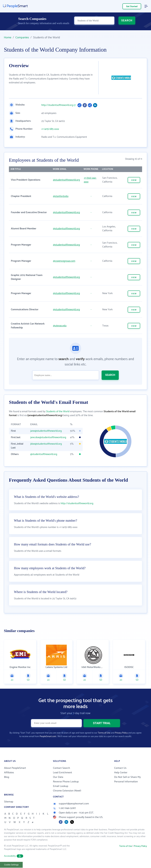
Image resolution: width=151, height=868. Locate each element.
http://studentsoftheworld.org (57, 105)
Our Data (58, 777)
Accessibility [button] (14, 856)
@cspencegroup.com (64, 261)
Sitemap (9, 802)
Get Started (132, 7)
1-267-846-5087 (64, 809)
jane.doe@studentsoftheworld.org (48, 437)
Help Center (121, 773)
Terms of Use (104, 733)
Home (8, 38)
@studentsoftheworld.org (66, 180)
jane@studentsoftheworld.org (46, 431)
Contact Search (61, 768)
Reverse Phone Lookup (66, 782)
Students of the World (58, 412)
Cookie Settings (11, 865)
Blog (7, 777)
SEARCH (127, 22)
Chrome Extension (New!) (67, 791)
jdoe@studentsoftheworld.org (46, 444)
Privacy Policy (121, 733)
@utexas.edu (60, 326)
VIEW (134, 180)
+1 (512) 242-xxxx (90, 180)
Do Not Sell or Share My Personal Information (127, 780)
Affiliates (9, 773)
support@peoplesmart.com (71, 804)
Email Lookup (61, 787)
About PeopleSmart (15, 768)
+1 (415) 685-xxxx (50, 129)
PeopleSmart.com (48, 737)
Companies (22, 38)
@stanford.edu (61, 196)
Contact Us (120, 768)
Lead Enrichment (63, 773)
